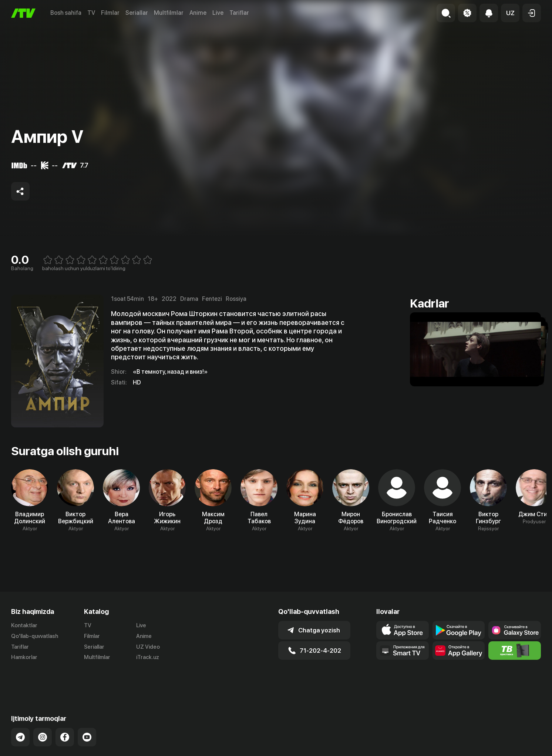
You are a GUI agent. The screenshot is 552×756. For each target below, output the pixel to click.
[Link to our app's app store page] (403, 630)
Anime (198, 13)
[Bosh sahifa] (23, 13)
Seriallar (137, 13)
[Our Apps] (403, 651)
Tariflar (239, 13)
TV (91, 13)
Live (218, 13)
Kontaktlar (24, 625)
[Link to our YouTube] (87, 711)
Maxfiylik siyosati (520, 749)
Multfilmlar (169, 13)
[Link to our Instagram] (43, 711)
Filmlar (110, 13)
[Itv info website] (515, 651)
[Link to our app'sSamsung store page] (515, 630)
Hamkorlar (24, 657)
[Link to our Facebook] (65, 711)
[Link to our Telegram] (20, 711)
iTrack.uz (148, 657)
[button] (510, 13)
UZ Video (148, 647)
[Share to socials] (20, 191)
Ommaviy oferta (469, 749)
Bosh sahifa (66, 13)
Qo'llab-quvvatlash (35, 636)
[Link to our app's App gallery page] (459, 651)
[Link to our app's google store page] (459, 630)
